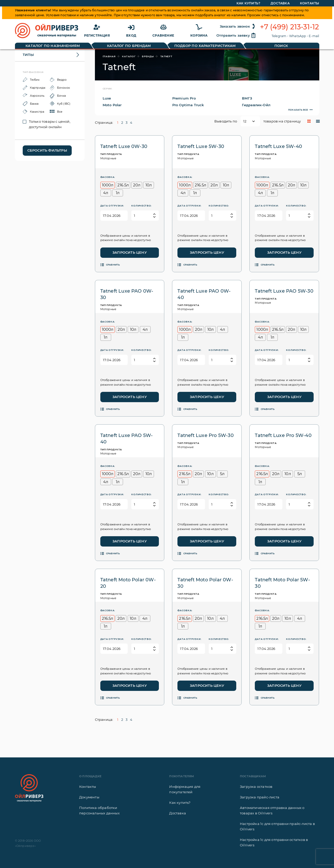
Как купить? (180, 803)
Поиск (281, 46)
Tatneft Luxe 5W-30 (201, 146)
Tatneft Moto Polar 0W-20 (128, 583)
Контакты (88, 787)
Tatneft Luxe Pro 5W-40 (283, 435)
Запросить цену (130, 252)
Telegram (279, 36)
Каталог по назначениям (53, 46)
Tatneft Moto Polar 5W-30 (282, 583)
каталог (129, 56)
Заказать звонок (238, 26)
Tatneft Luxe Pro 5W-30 (205, 435)
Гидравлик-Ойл (256, 105)
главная (109, 56)
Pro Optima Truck (188, 105)
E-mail (314, 36)
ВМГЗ (247, 98)
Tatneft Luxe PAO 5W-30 (284, 291)
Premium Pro (184, 98)
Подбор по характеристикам (205, 46)
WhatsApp (298, 36)
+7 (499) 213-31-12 (290, 27)
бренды (148, 56)
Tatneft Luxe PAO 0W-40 (204, 294)
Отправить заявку (236, 35)
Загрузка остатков (256, 787)
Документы (89, 797)
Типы (28, 55)
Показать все (298, 110)
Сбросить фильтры (47, 150)
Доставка (178, 813)
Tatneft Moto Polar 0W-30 (205, 583)
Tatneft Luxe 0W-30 (124, 146)
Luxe (107, 98)
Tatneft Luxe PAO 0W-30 (127, 294)
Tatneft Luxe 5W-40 (278, 146)
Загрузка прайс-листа (260, 797)
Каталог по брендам (129, 46)
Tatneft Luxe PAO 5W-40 (127, 439)
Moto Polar (112, 105)
